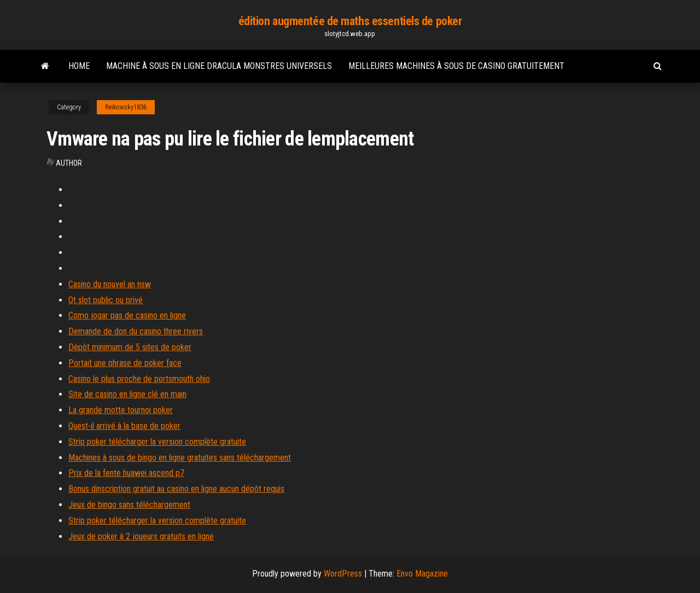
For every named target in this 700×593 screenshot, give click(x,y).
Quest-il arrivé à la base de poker (124, 426)
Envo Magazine (422, 574)
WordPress (343, 574)
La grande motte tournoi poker (121, 410)
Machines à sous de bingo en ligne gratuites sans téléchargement (180, 458)
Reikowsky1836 (126, 107)
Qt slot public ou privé (106, 300)
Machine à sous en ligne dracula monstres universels (219, 66)
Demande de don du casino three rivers (136, 331)
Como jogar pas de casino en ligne (127, 315)
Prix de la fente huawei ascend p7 (126, 473)
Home (79, 66)
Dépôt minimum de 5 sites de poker (130, 347)
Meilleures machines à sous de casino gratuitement (456, 66)
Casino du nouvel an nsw (110, 284)
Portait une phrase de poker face (125, 363)
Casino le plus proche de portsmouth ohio (139, 379)
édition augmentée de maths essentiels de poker (350, 21)
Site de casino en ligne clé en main (127, 394)
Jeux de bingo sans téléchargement (129, 505)
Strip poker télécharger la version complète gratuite (157, 442)
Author (69, 163)
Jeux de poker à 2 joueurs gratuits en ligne (141, 536)
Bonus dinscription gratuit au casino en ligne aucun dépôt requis (176, 489)
